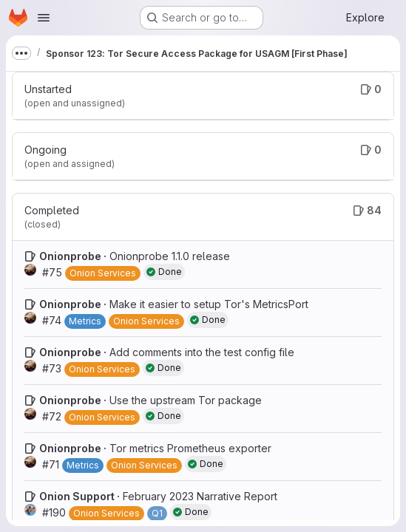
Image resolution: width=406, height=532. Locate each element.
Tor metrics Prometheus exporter (190, 448)
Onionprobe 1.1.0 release (170, 256)
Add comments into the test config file (202, 352)
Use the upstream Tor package (186, 400)
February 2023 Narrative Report (200, 496)
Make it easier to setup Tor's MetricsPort (209, 304)
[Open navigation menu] (44, 18)
